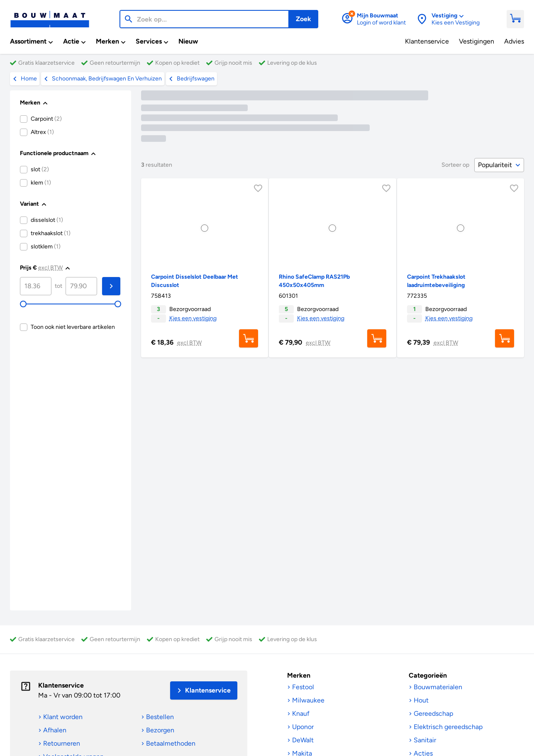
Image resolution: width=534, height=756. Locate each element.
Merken (299, 675)
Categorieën (428, 675)
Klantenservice (61, 685)
